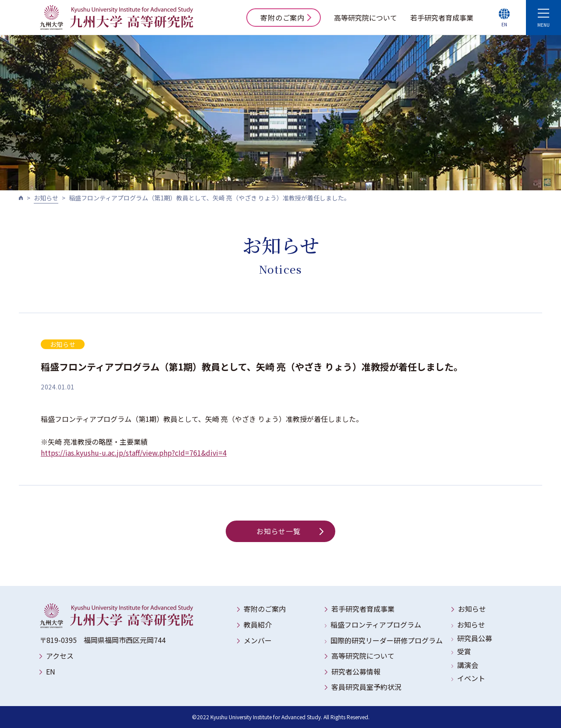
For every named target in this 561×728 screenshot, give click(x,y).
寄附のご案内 (286, 18)
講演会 (468, 665)
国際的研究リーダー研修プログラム (387, 640)
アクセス (60, 656)
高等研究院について (366, 18)
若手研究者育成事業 (442, 18)
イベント (471, 678)
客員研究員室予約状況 (366, 687)
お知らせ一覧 (290, 531)
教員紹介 (258, 625)
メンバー (258, 640)
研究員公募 (475, 638)
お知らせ (46, 198)
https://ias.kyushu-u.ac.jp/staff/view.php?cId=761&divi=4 (134, 453)
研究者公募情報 (356, 671)
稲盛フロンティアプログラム (376, 625)
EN (51, 671)
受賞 (464, 651)
